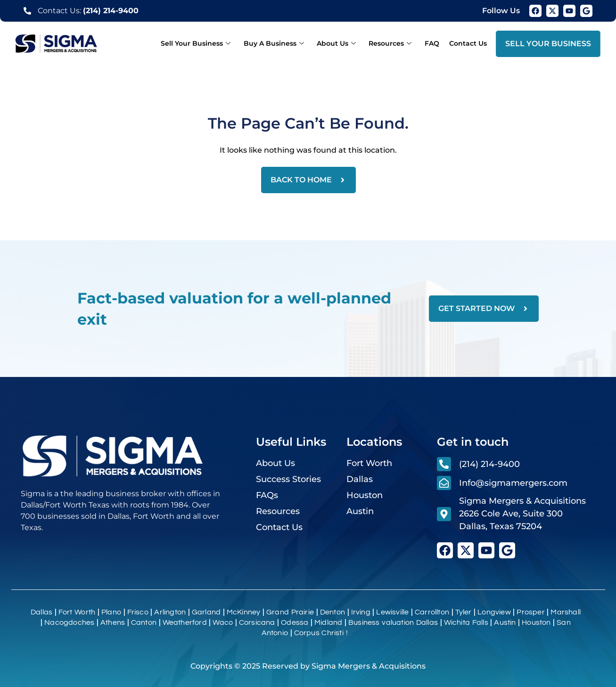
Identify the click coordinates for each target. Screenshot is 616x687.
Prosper (530, 612)
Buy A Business (285, 43)
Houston (536, 622)
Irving (361, 612)
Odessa (295, 622)
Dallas (41, 612)
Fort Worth (77, 612)
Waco (223, 622)
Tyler (464, 612)
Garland (206, 612)
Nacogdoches (69, 622)
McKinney (244, 612)
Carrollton (432, 612)
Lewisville (392, 612)
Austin (505, 622)
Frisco (138, 612)
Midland (328, 622)
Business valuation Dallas (393, 622)
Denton (333, 612)
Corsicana (257, 622)
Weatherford (185, 622)
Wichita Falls (466, 622)
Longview (494, 612)
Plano (111, 612)
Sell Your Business (210, 43)
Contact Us (469, 43)
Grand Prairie (290, 612)
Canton (144, 622)
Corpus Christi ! (321, 633)
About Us (345, 43)
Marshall (566, 612)
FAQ (436, 43)
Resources (397, 43)
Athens (113, 622)
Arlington (170, 612)
